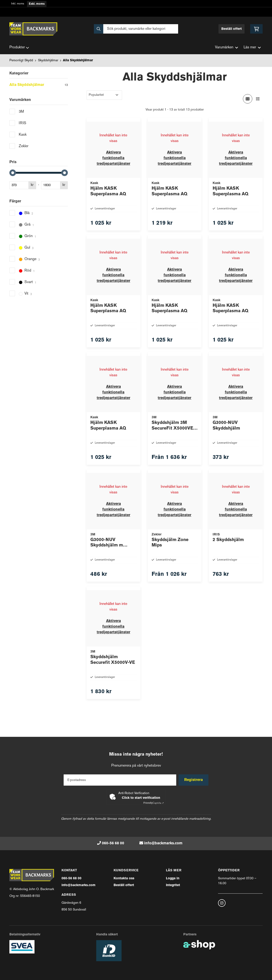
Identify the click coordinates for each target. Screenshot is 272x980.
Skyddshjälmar (48, 60)
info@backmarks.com (163, 843)
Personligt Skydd (21, 60)
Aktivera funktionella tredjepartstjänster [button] (113, 158)
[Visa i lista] (258, 99)
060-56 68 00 (113, 843)
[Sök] (136, 29)
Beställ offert (232, 29)
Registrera (194, 780)
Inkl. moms (18, 4)
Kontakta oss (124, 878)
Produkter (19, 48)
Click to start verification (141, 798)
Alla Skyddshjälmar (78, 60)
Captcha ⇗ (154, 803)
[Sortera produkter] (104, 95)
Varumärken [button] (226, 48)
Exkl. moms (37, 4)
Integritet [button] (173, 885)
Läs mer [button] (252, 48)
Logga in (173, 878)
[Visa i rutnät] (248, 99)
